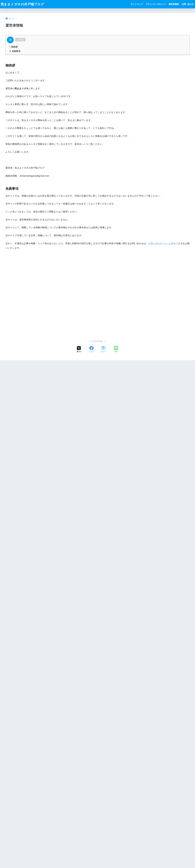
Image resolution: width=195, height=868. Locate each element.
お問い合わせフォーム (160, 243)
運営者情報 (174, 4)
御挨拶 (14, 47)
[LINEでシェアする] (116, 350)
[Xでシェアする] (79, 350)
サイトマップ (137, 4)
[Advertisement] (97, 294)
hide (20, 40)
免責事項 (15, 51)
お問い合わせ (188, 4)
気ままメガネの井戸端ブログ (22, 4)
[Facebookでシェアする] (91, 350)
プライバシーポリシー (156, 4)
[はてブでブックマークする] (104, 350)
